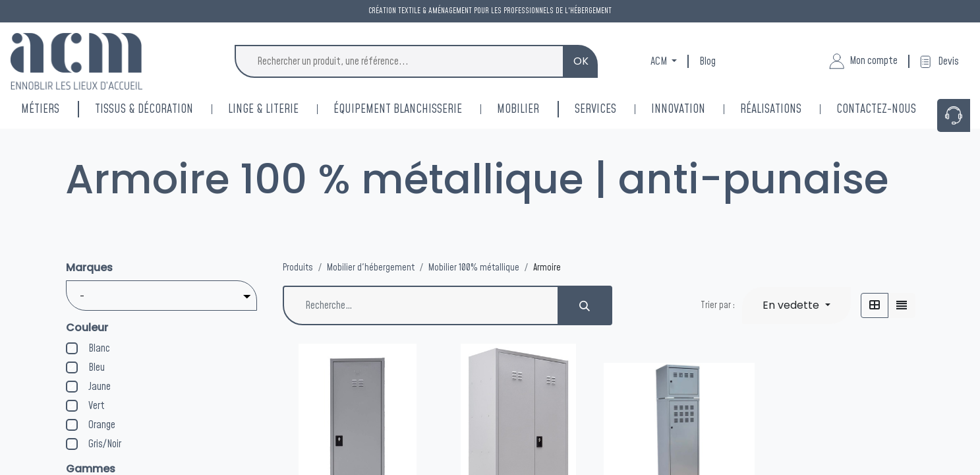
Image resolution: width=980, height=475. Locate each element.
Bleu (97, 367)
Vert (97, 406)
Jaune (100, 387)
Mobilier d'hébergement (371, 268)
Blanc (99, 348)
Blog (707, 61)
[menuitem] (696, 109)
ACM (660, 61)
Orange (102, 425)
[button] (796, 305)
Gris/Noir (105, 444)
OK (581, 61)
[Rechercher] (585, 305)
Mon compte (863, 61)
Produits (298, 268)
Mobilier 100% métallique (474, 268)
